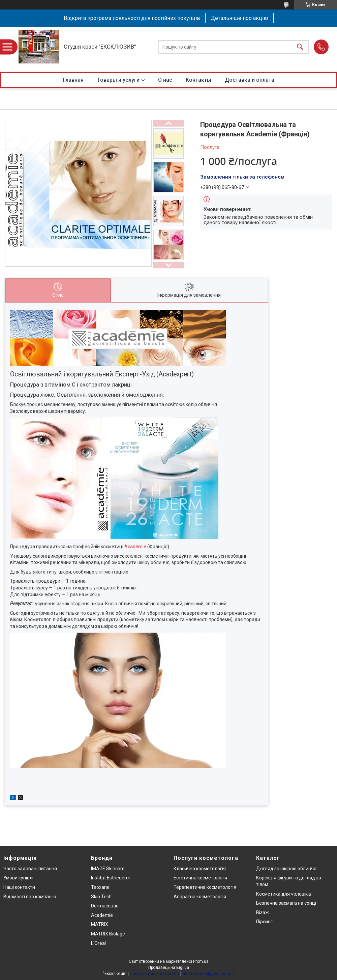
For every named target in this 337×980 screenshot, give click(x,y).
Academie (135, 547)
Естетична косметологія (200, 878)
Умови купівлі (18, 878)
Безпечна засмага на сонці (286, 903)
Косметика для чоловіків (284, 894)
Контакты (198, 80)
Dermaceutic (105, 906)
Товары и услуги (118, 80)
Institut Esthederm (111, 878)
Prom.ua (201, 961)
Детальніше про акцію (239, 18)
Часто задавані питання (30, 869)
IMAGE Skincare (108, 869)
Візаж (263, 912)
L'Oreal (98, 943)
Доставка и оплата (250, 80)
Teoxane (100, 887)
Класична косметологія (200, 869)
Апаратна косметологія (200, 897)
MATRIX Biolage (108, 934)
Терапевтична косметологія (205, 887)
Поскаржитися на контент (155, 974)
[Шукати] (300, 47)
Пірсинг (264, 922)
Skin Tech (101, 897)
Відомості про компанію (30, 897)
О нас (165, 80)
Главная (73, 80)
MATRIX (100, 924)
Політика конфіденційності (208, 974)
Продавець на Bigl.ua (169, 968)
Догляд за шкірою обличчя (286, 869)
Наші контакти (19, 887)
